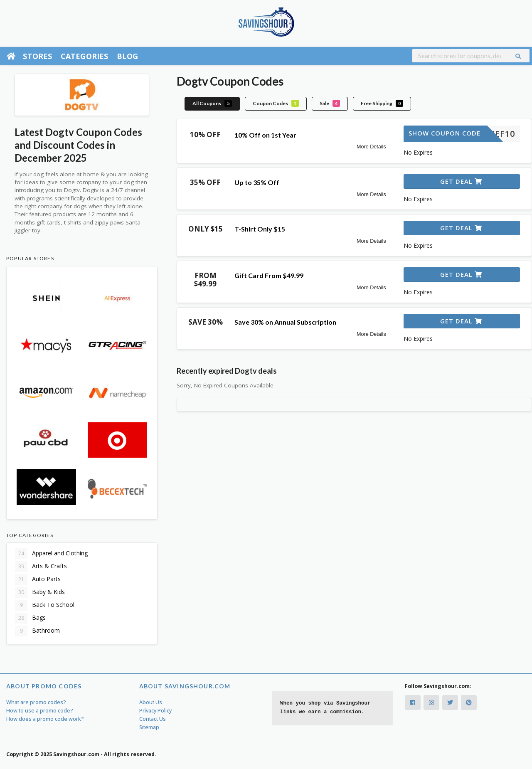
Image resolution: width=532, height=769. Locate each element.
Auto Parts (38, 579)
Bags (30, 618)
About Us (151, 702)
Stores (37, 56)
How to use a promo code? (40, 711)
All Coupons (212, 103)
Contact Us (153, 719)
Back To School (45, 605)
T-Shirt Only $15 (260, 229)
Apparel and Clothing (51, 554)
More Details (371, 147)
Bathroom (37, 631)
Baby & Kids (40, 592)
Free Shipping (382, 103)
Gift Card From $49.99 (269, 275)
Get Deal (461, 181)
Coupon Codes (276, 103)
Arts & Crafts (41, 567)
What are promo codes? (36, 702)
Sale (330, 103)
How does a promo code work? (45, 719)
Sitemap (149, 727)
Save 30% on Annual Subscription (285, 322)
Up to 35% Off (257, 182)
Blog (128, 56)
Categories (85, 56)
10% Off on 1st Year (265, 135)
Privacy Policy (155, 711)
